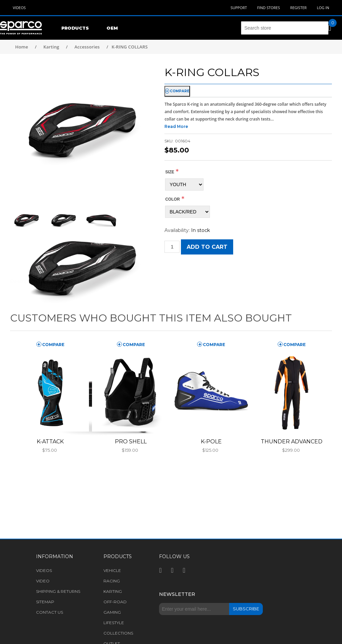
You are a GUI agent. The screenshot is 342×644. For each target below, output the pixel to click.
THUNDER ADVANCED (292, 442)
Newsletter (177, 594)
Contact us (50, 612)
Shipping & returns (58, 591)
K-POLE (211, 442)
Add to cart (207, 247)
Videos (19, 8)
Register (298, 8)
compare (180, 91)
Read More (176, 126)
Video (43, 581)
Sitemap (45, 602)
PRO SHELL (131, 442)
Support (239, 8)
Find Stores (268, 8)
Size (170, 172)
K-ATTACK (50, 442)
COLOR (172, 199)
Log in (323, 8)
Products (75, 28)
